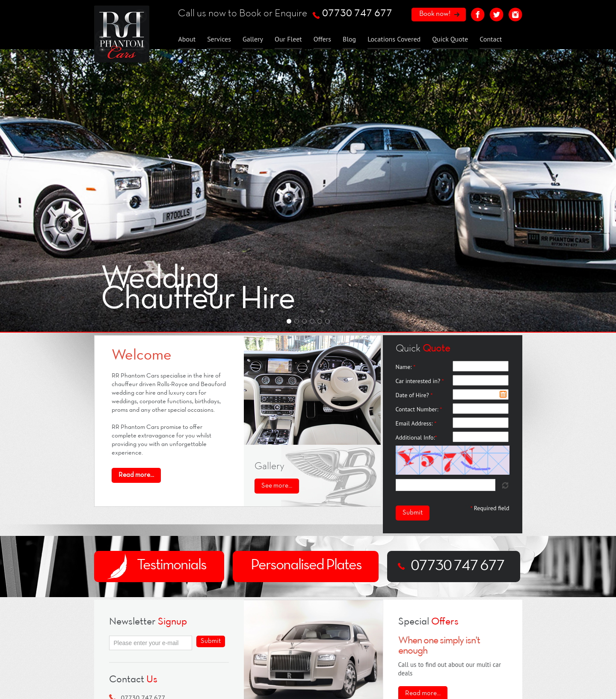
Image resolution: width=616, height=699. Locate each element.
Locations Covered (394, 39)
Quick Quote (450, 39)
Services (219, 39)
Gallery (253, 39)
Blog (349, 39)
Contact (491, 39)
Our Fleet (288, 39)
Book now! (435, 14)
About (187, 39)
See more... (277, 486)
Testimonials (172, 565)
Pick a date (503, 394)
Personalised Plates (306, 565)
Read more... (423, 693)
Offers (322, 39)
